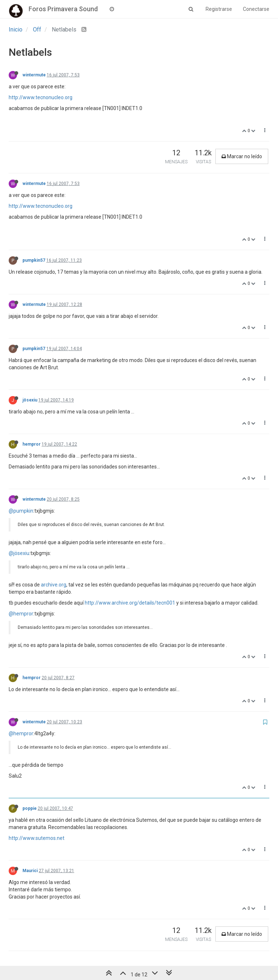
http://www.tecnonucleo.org (41, 97)
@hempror (21, 614)
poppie (30, 808)
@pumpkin (21, 511)
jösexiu (30, 400)
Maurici (30, 871)
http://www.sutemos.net (37, 838)
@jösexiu (19, 553)
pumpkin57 (34, 260)
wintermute (34, 75)
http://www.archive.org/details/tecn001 (130, 603)
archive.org (54, 585)
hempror (31, 444)
